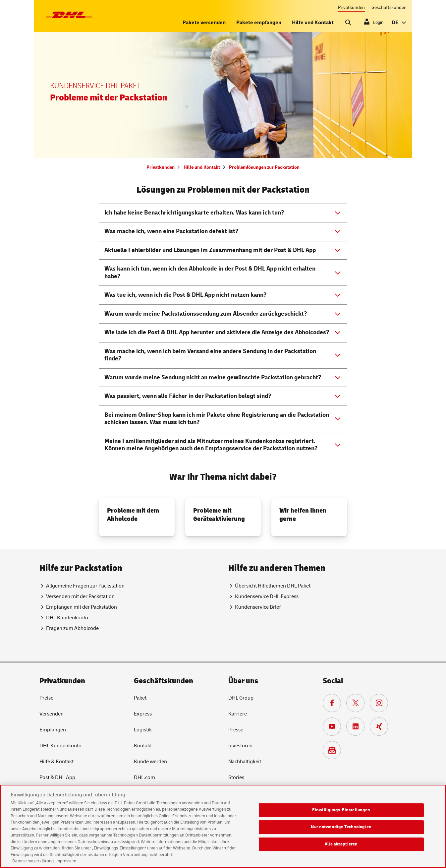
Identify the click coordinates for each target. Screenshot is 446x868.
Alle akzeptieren (341, 850)
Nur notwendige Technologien (341, 833)
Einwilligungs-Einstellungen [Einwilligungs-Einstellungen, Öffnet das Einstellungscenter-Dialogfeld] (341, 815)
